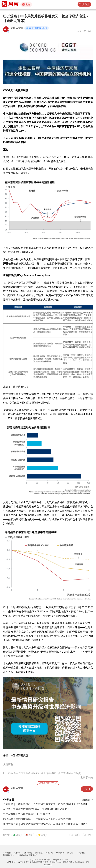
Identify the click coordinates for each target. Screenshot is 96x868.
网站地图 (81, 853)
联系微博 (60, 853)
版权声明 (28, 853)
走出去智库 (17, 28)
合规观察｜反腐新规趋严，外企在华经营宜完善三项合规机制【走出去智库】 (46, 804)
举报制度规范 (9, 855)
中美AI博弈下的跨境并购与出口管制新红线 (27, 814)
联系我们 (7, 853)
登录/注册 (84, 4)
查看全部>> (87, 800)
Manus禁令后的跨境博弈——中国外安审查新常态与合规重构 (37, 819)
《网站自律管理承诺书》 (28, 855)
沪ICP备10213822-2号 (16, 862)
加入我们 (71, 853)
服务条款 (39, 853)
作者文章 (9, 800)
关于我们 (18, 853)
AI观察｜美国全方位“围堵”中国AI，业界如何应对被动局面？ (36, 809)
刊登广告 (49, 853)
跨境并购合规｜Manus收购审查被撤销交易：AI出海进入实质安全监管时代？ (46, 824)
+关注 (87, 789)
